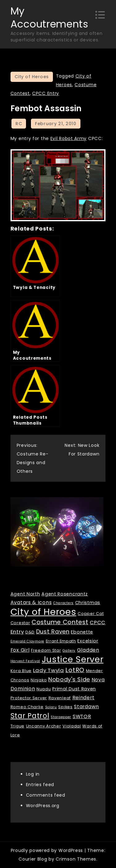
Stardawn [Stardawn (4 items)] (86, 707)
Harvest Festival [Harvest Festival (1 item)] (25, 661)
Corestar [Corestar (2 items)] (20, 623)
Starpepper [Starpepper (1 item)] (61, 717)
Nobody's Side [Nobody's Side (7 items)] (69, 679)
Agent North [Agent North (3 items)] (25, 594)
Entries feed (40, 785)
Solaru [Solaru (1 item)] (51, 707)
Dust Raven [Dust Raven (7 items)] (53, 631)
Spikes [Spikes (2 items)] (65, 707)
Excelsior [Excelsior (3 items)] (88, 641)
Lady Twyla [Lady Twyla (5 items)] (49, 670)
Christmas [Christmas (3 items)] (88, 603)
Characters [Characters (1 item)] (63, 603)
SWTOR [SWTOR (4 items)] (82, 716)
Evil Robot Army (69, 138)
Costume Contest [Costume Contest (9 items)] (60, 622)
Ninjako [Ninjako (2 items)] (39, 680)
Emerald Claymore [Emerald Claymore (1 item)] (27, 641)
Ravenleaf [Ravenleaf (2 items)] (60, 698)
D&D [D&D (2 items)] (30, 632)
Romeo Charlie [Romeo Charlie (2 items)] (27, 707)
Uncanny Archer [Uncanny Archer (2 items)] (44, 726)
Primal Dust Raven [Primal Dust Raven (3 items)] (74, 689)
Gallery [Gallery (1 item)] (69, 651)
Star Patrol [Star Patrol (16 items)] (30, 716)
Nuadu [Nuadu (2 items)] (44, 689)
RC (19, 124)
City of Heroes (32, 77)
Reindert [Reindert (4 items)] (84, 698)
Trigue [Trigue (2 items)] (17, 726)
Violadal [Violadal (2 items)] (72, 726)
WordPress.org (43, 806)
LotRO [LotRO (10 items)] (75, 670)
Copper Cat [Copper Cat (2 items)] (91, 614)
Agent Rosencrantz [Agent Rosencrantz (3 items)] (65, 594)
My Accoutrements (49, 17)
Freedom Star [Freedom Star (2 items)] (46, 650)
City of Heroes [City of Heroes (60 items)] (43, 612)
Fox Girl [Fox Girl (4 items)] (20, 650)
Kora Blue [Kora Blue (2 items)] (21, 671)
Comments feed (46, 795)
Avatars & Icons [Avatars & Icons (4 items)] (31, 602)
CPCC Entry (46, 93)
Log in (33, 774)
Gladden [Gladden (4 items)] (88, 650)
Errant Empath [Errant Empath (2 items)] (61, 641)
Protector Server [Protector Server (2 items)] (29, 698)
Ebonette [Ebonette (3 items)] (82, 632)
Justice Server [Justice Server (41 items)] (73, 659)
